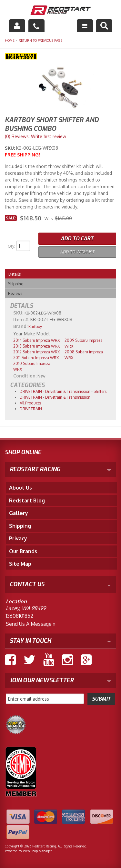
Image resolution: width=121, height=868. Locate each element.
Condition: (25, 376)
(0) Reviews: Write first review (35, 136)
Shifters (100, 391)
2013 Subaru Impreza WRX (36, 346)
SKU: (10, 148)
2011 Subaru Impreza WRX (36, 358)
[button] (104, 26)
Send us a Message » (31, 624)
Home (10, 40)
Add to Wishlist (77, 252)
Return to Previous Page (40, 40)
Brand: (20, 326)
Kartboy (35, 327)
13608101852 (20, 616)
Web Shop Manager (37, 851)
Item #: (22, 319)
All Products (30, 403)
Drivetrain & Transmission (68, 391)
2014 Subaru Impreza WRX (36, 340)
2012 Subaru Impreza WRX (36, 352)
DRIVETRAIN (31, 391)
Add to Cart (77, 239)
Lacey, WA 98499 (26, 608)
